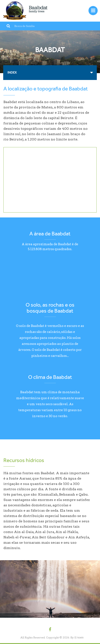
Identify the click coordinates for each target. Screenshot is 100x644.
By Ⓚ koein (77, 638)
